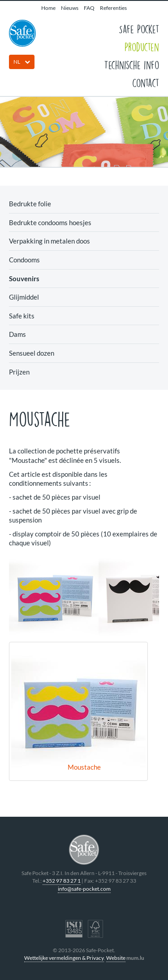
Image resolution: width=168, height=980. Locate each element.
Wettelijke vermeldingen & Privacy (64, 958)
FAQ (89, 8)
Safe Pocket (139, 29)
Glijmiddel (24, 297)
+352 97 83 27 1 (62, 881)
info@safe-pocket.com (84, 889)
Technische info (131, 65)
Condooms (24, 260)
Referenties (113, 8)
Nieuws (70, 8)
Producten (142, 47)
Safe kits (22, 316)
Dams (17, 334)
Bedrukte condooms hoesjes (50, 222)
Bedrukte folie (30, 204)
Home (48, 8)
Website (116, 958)
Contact (146, 83)
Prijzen (19, 372)
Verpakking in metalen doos (50, 241)
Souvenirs (24, 279)
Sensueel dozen (32, 353)
